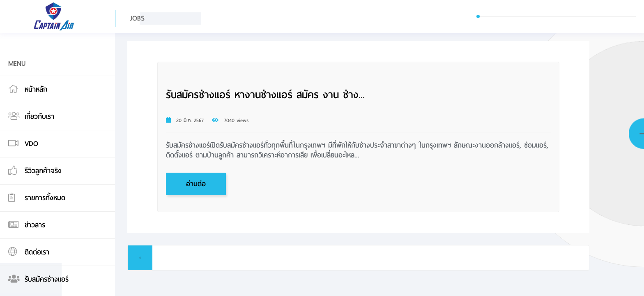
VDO (31, 144)
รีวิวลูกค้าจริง (43, 171)
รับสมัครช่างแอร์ (47, 279)
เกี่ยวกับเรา (39, 117)
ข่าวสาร (35, 225)
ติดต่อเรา (37, 252)
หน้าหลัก (36, 89)
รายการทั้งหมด (45, 198)
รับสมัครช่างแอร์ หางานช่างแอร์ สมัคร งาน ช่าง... (265, 95)
